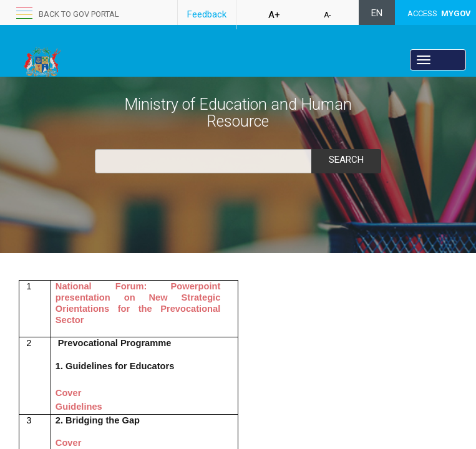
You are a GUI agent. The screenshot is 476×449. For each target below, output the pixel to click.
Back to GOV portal (79, 14)
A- (327, 15)
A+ (274, 15)
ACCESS (439, 13)
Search (346, 160)
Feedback (207, 14)
